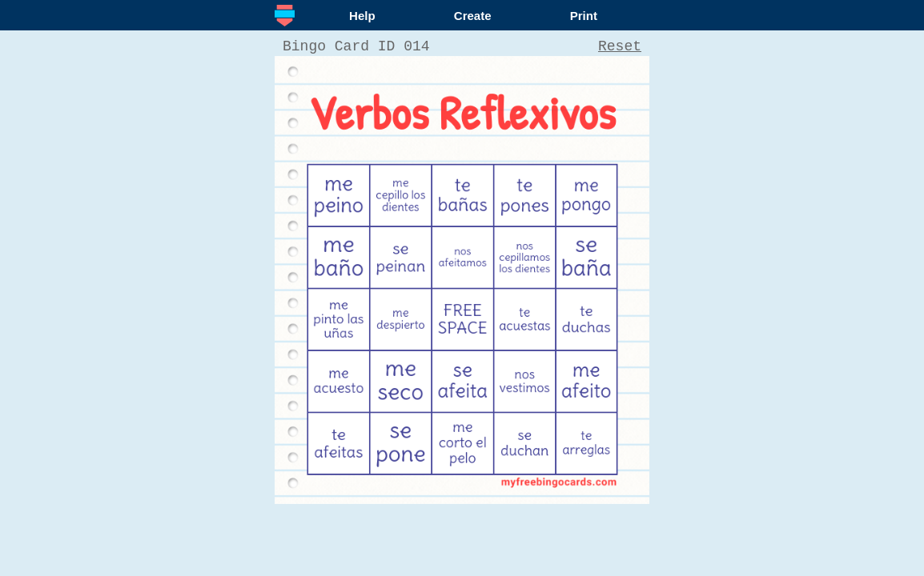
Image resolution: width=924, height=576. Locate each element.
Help (362, 16)
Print (584, 16)
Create (473, 16)
